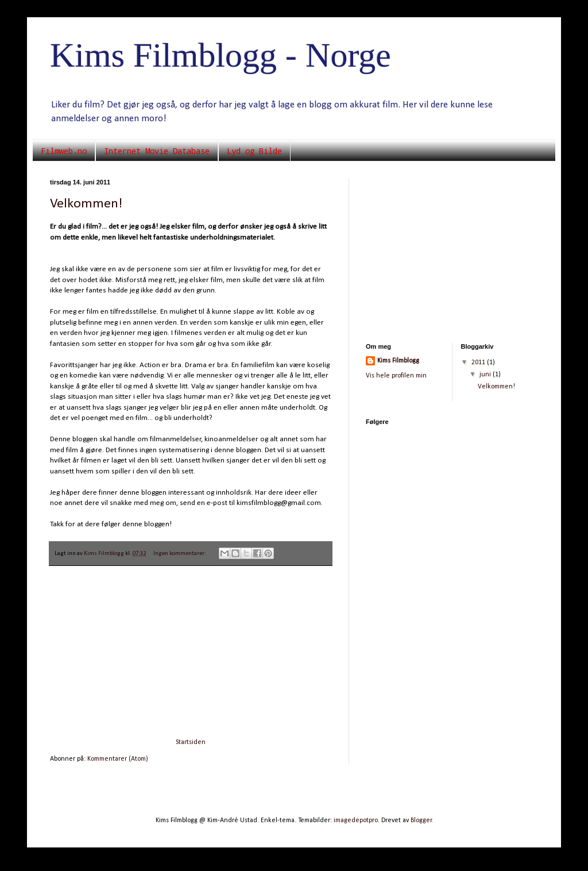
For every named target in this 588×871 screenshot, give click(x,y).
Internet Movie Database (157, 151)
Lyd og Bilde (254, 151)
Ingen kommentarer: (180, 554)
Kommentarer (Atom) (118, 759)
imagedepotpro (356, 820)
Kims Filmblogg (398, 361)
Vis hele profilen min (396, 376)
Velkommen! (86, 204)
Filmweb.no (64, 151)
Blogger (421, 820)
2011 (479, 363)
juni (486, 375)
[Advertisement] (191, 652)
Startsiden (191, 742)
